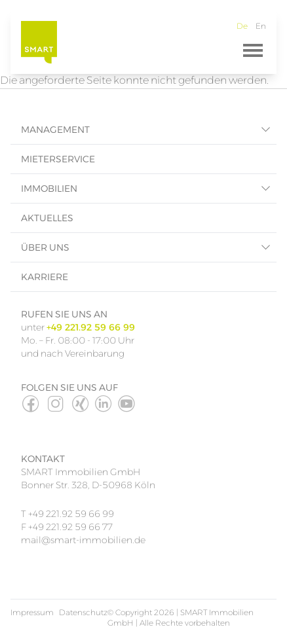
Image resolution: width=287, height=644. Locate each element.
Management (55, 130)
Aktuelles (47, 218)
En (261, 26)
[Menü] (253, 50)
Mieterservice (58, 159)
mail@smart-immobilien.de (84, 540)
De (242, 26)
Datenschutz (83, 612)
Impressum (32, 612)
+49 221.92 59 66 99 (71, 514)
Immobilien (49, 188)
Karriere (45, 277)
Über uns (45, 247)
